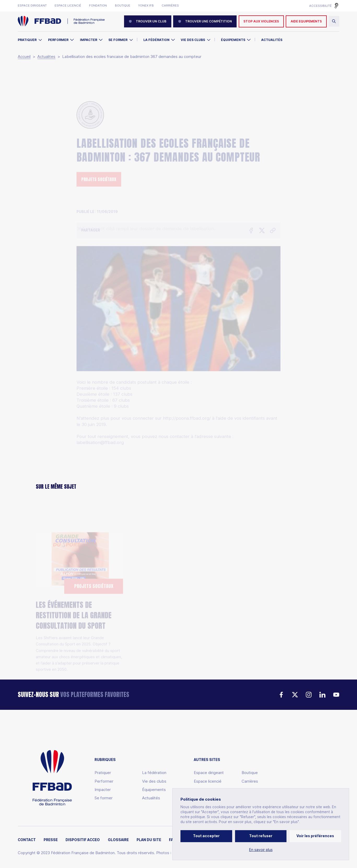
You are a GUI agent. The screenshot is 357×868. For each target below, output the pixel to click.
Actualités (272, 40)
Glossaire (118, 840)
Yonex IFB (146, 6)
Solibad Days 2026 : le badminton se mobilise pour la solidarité (178, 598)
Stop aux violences (261, 21)
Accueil (24, 57)
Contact (27, 840)
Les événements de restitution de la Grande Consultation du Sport (74, 589)
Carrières (170, 6)
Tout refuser (261, 836)
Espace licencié (68, 6)
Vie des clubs (193, 40)
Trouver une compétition (205, 21)
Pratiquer (27, 40)
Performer (58, 40)
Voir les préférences (315, 836)
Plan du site (149, 840)
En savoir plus (261, 850)
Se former (118, 40)
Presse (51, 840)
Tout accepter (206, 836)
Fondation (98, 6)
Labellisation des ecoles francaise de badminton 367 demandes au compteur (132, 57)
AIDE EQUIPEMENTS (306, 21)
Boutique (123, 6)
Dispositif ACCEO (83, 840)
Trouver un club (148, 21)
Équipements (233, 40)
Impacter (89, 40)
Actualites (46, 57)
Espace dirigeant (32, 6)
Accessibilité (320, 6)
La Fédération (156, 40)
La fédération (154, 773)
